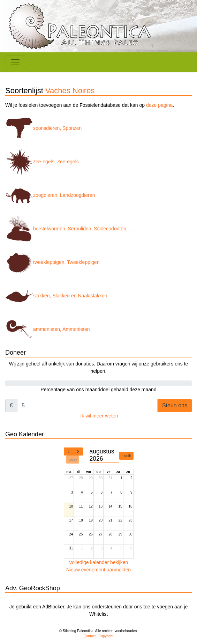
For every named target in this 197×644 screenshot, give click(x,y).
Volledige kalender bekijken (99, 562)
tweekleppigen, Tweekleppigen (52, 262)
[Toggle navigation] (15, 62)
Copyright (106, 636)
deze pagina (159, 105)
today (73, 460)
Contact (90, 636)
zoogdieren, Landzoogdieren (50, 195)
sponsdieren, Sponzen (43, 128)
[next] (78, 452)
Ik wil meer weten (99, 416)
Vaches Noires (70, 91)
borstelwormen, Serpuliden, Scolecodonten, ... (69, 229)
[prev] (69, 452)
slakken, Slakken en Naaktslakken (56, 296)
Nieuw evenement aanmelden (98, 570)
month (126, 456)
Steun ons (175, 405)
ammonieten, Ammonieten (48, 329)
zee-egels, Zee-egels (42, 162)
